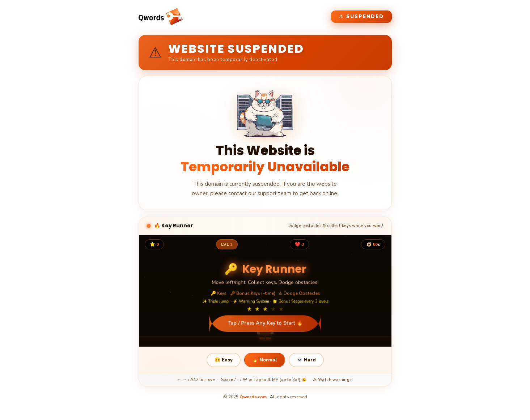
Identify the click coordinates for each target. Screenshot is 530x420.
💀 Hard (306, 360)
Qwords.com (253, 397)
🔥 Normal (265, 360)
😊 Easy (224, 360)
